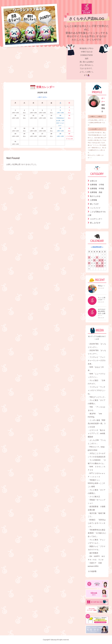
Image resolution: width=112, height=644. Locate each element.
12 (94, 260)
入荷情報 (93, 200)
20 (97, 263)
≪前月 (40, 97)
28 (100, 266)
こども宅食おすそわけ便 (97, 213)
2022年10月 (97, 247)
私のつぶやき (95, 196)
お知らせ (93, 181)
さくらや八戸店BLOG (87, 19)
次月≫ (45, 97)
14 (100, 260)
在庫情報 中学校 (97, 189)
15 (102, 260)
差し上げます (95, 223)
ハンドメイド (95, 208)
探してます (94, 204)
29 (102, 266)
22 (102, 263)
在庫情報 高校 (96, 192)
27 (97, 266)
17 (89, 263)
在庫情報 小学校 (97, 185)
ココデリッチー (96, 219)
